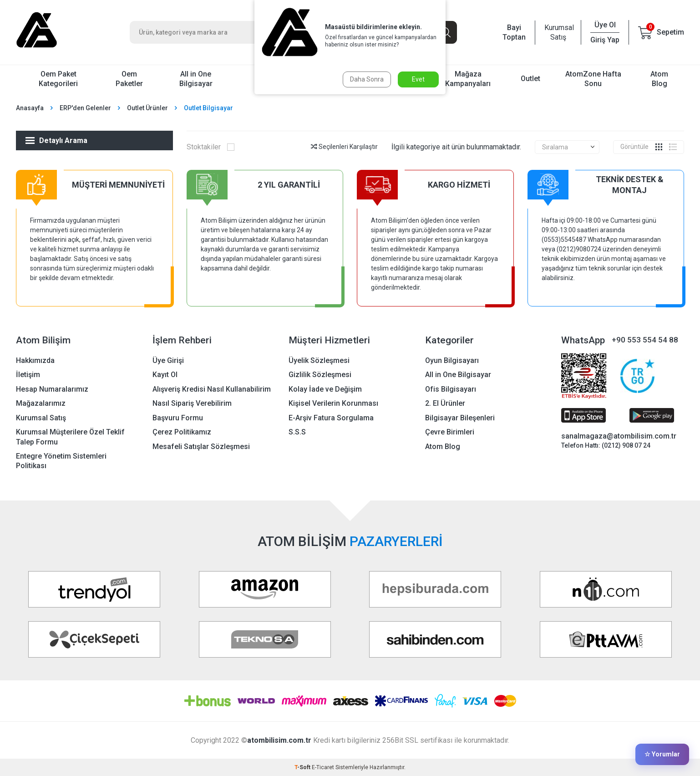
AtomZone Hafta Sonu (593, 79)
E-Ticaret (323, 767)
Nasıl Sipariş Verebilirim (192, 403)
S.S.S (297, 432)
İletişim (28, 375)
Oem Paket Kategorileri (58, 79)
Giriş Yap (605, 40)
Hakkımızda (35, 360)
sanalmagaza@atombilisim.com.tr (619, 436)
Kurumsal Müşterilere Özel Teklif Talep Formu (70, 437)
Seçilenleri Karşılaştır (344, 147)
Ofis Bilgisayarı (451, 389)
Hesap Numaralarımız (52, 389)
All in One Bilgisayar (196, 79)
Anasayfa (30, 108)
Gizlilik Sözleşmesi (320, 375)
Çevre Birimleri (450, 432)
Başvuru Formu (178, 418)
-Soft (303, 767)
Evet (418, 79)
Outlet (530, 79)
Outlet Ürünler (147, 108)
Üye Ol (605, 25)
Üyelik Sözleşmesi (319, 360)
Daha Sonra (367, 79)
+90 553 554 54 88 (645, 340)
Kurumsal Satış (558, 32)
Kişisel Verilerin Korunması (333, 403)
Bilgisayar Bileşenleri (460, 418)
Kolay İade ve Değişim (325, 389)
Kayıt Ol (165, 375)
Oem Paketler (129, 79)
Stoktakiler (211, 147)
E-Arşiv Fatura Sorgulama (331, 418)
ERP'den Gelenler (85, 108)
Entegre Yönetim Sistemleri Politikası (61, 461)
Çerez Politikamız (182, 432)
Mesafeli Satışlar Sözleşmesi (201, 447)
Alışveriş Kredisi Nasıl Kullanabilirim (212, 389)
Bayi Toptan (514, 32)
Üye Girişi (168, 360)
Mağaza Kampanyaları (468, 79)
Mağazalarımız (41, 403)
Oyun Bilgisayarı (452, 360)
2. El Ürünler (445, 403)
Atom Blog (659, 79)
